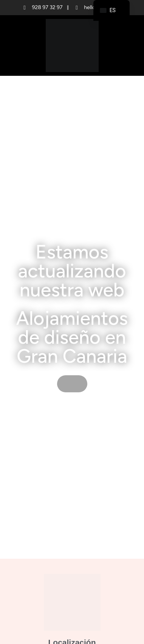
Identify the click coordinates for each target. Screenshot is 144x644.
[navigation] (111, 10)
